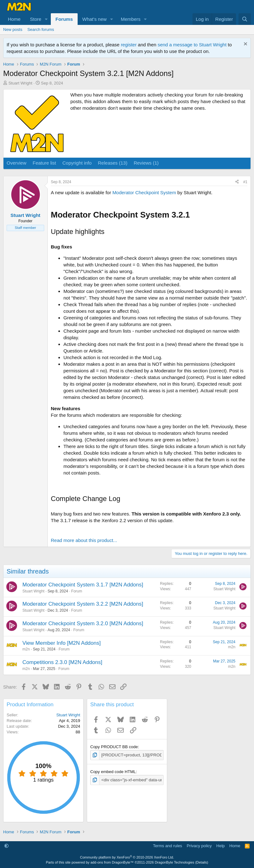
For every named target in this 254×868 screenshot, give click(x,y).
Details (202, 862)
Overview (17, 163)
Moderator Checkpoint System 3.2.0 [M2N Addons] (83, 623)
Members (131, 19)
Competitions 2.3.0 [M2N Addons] (62, 662)
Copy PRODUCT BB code (114, 747)
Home (14, 19)
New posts (13, 29)
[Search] (245, 19)
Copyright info (77, 163)
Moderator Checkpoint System (144, 192)
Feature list (44, 163)
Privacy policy (199, 846)
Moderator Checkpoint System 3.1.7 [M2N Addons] (83, 585)
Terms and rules (168, 846)
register (129, 45)
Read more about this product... (84, 540)
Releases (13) (112, 163)
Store (36, 19)
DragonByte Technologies (174, 862)
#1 (245, 182)
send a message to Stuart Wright (192, 45)
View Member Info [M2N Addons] (62, 643)
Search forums (41, 29)
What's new (95, 19)
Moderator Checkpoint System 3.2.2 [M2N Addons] (83, 604)
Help (221, 846)
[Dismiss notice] (245, 45)
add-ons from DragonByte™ (112, 862)
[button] (46, 19)
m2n (26, 649)
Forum (77, 591)
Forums (64, 19)
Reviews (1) (146, 163)
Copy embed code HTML (113, 772)
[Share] (237, 182)
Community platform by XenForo (127, 857)
